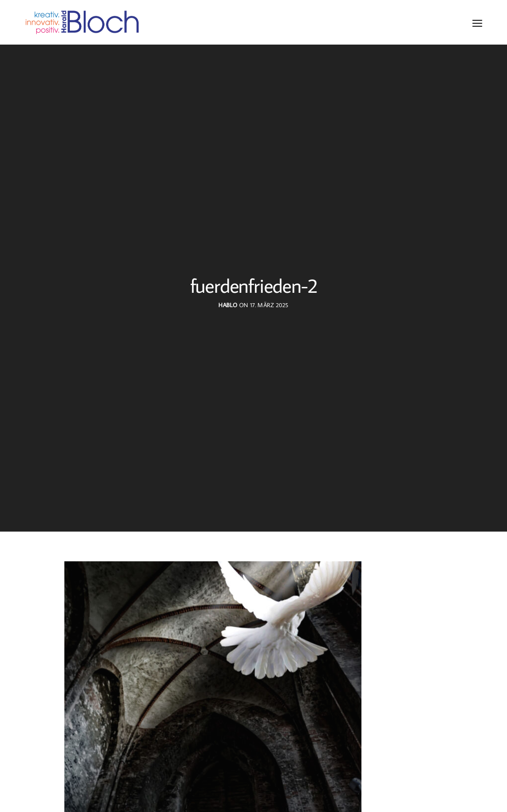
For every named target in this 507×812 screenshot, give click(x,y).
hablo (228, 305)
